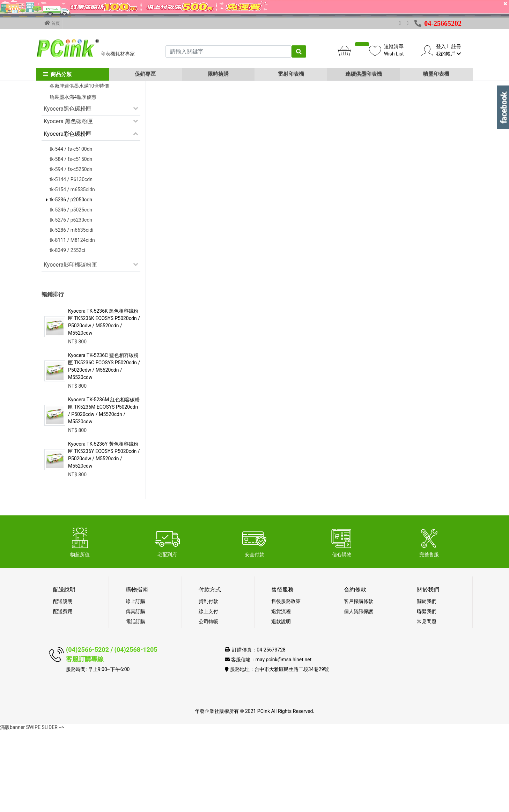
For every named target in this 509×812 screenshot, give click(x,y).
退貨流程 (281, 692)
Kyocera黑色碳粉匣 (68, 190)
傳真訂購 (135, 692)
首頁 (52, 23)
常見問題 (427, 702)
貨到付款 (208, 682)
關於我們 (427, 682)
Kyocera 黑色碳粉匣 (68, 202)
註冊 (456, 46)
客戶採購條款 (359, 682)
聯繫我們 (427, 692)
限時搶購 (218, 74)
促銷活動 (55, 129)
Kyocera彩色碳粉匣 (68, 215)
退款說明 (281, 702)
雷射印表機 (291, 74)
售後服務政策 (286, 682)
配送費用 (63, 692)
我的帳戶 (448, 54)
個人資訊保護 (359, 692)
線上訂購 (135, 682)
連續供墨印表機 (364, 74)
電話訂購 (135, 702)
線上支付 (208, 692)
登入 (441, 46)
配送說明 (63, 682)
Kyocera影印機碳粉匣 (70, 346)
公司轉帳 (208, 702)
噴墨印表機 (436, 74)
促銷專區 (145, 74)
